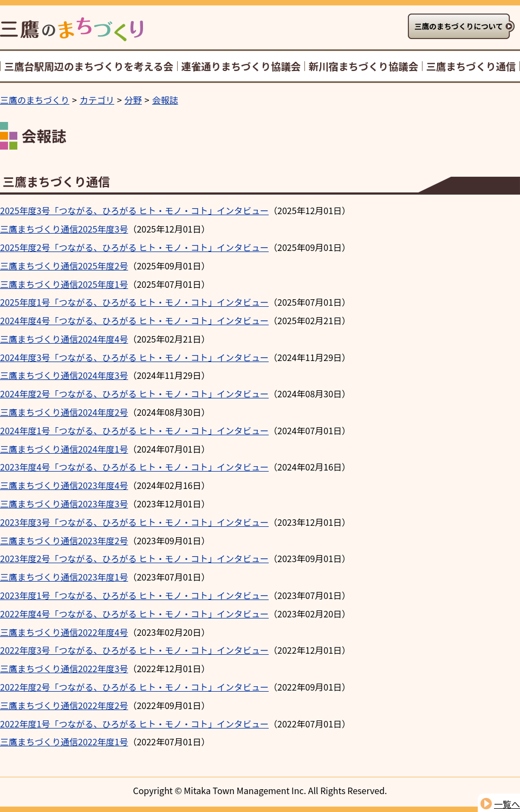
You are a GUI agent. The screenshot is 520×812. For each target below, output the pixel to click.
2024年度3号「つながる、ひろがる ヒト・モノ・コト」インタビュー (134, 357)
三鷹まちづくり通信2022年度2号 (64, 705)
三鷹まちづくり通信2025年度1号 (64, 284)
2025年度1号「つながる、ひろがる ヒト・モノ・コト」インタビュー (134, 302)
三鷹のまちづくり (35, 100)
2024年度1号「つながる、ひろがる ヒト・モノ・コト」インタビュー (134, 430)
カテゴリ (97, 100)
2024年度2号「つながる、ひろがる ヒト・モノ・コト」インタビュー (134, 394)
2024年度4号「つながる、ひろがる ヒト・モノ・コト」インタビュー (134, 320)
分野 (133, 100)
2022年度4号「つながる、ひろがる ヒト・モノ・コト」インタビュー (134, 614)
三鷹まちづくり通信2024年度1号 (64, 449)
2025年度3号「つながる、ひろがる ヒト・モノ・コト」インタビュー (134, 210)
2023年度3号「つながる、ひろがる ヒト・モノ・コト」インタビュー (134, 522)
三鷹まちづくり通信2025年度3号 (64, 229)
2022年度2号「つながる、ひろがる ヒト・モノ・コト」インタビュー (134, 687)
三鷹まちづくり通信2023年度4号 (64, 485)
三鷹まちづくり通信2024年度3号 (64, 375)
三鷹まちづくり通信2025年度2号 (64, 266)
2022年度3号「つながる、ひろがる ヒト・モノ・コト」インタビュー (134, 650)
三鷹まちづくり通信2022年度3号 (64, 668)
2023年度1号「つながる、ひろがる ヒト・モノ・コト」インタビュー (134, 595)
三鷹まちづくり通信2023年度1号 (64, 577)
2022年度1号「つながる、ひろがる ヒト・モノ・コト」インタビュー (134, 724)
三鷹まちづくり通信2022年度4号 (64, 632)
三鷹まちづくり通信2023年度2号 (64, 540)
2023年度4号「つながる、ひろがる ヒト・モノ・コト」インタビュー (134, 467)
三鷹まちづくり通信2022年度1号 (64, 742)
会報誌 (165, 100)
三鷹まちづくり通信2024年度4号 (64, 339)
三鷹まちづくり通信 (56, 181)
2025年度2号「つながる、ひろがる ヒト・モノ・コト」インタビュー (134, 247)
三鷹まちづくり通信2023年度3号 (64, 504)
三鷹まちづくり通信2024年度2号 (64, 412)
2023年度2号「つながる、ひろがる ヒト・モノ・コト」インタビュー (134, 558)
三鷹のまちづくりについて (459, 26)
